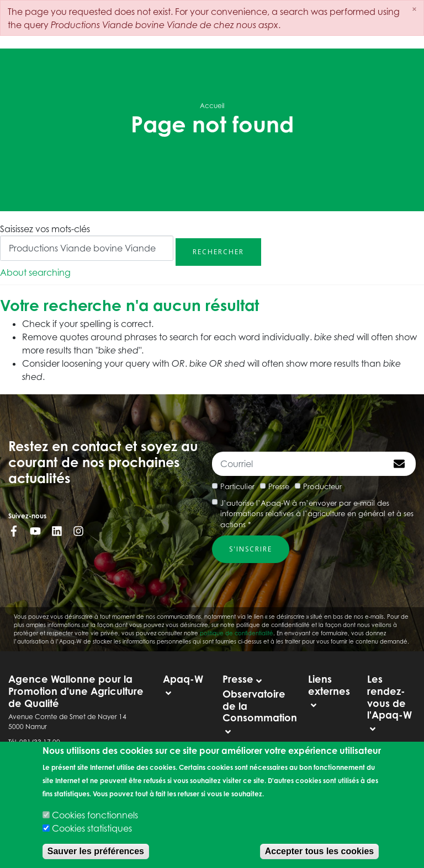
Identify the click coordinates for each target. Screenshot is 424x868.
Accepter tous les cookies (319, 851)
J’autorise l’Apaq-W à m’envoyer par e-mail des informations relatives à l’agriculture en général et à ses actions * (317, 514)
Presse (279, 486)
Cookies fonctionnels (95, 815)
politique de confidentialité (237, 633)
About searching (35, 272)
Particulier (237, 486)
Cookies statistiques (92, 828)
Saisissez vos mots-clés (45, 229)
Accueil (212, 106)
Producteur (322, 486)
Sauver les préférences (96, 851)
